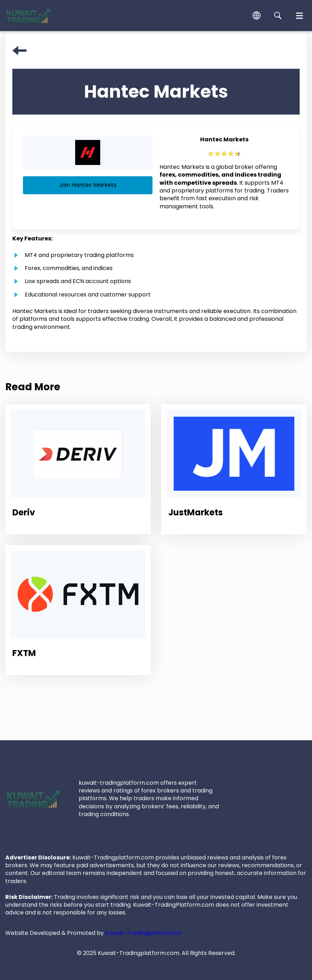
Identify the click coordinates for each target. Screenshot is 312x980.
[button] (257, 16)
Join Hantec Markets (88, 185)
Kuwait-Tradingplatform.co (143, 933)
